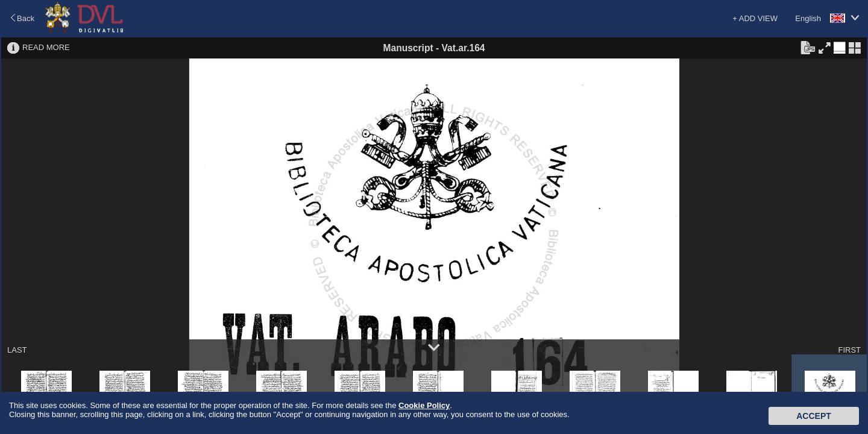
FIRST (849, 350)
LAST (17, 350)
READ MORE (46, 47)
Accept (814, 416)
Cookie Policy (424, 405)
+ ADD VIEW (755, 18)
